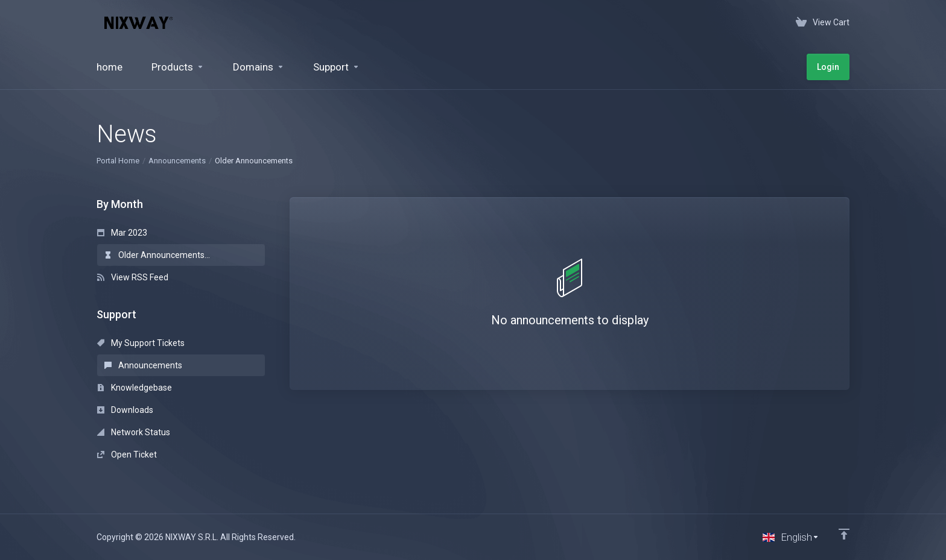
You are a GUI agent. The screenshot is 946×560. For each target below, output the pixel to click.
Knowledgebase (135, 388)
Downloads (125, 410)
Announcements (177, 161)
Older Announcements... (157, 255)
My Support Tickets (141, 343)
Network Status (134, 432)
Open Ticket (127, 455)
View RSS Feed (133, 277)
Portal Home (118, 161)
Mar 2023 (122, 233)
